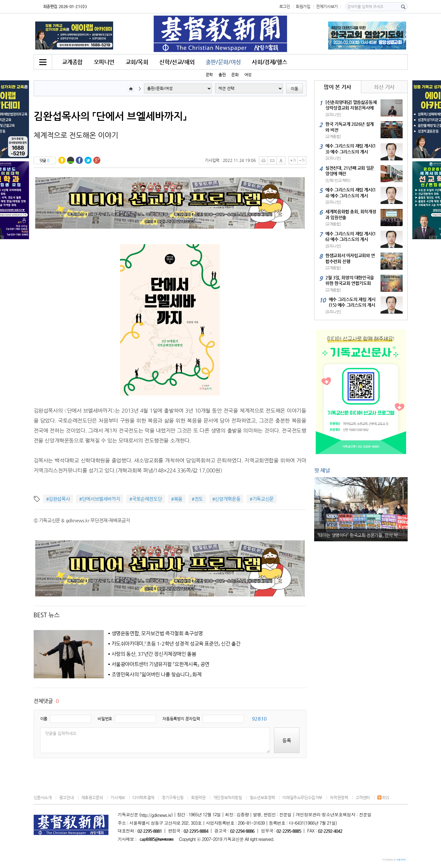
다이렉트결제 (143, 797)
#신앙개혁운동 (226, 499)
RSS (383, 797)
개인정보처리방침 (228, 797)
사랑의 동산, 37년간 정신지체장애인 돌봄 (154, 654)
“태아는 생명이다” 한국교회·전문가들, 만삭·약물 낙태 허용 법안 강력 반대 (362, 535)
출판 (222, 75)
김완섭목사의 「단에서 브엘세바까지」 (110, 116)
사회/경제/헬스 (269, 62)
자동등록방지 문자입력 (181, 719)
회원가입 (303, 6)
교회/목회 (137, 62)
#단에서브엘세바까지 (100, 499)
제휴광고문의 (92, 797)
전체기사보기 (327, 6)
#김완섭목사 (58, 499)
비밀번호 (105, 719)
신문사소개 (43, 797)
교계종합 (72, 62)
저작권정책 (339, 797)
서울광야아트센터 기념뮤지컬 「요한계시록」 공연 (161, 664)
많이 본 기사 (337, 87)
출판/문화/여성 (223, 62)
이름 (44, 719)
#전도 (197, 499)
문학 (209, 75)
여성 (248, 75)
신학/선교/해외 (177, 62)
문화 (235, 75)
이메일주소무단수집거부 (302, 797)
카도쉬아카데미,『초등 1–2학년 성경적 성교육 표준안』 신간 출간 (176, 644)
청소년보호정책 (262, 797)
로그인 (285, 6)
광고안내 (66, 797)
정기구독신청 (173, 797)
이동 (295, 89)
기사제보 (117, 797)
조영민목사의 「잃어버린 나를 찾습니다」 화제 (157, 675)
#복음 (177, 499)
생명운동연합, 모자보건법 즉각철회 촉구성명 (157, 633)
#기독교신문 (262, 499)
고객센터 (363, 797)
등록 (287, 740)
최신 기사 (384, 87)
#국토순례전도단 (146, 499)
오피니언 (104, 62)
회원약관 (198, 797)
